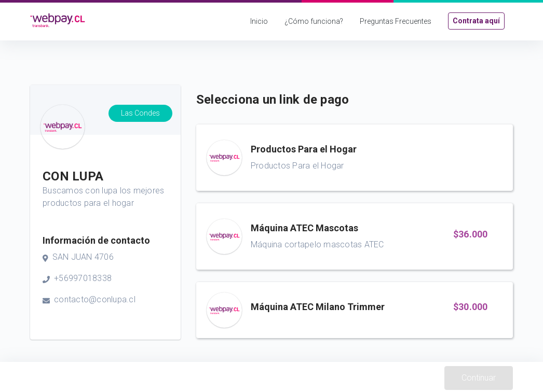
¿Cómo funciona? (314, 21)
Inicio (259, 21)
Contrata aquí (476, 21)
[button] (355, 158)
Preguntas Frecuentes (396, 21)
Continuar (479, 378)
